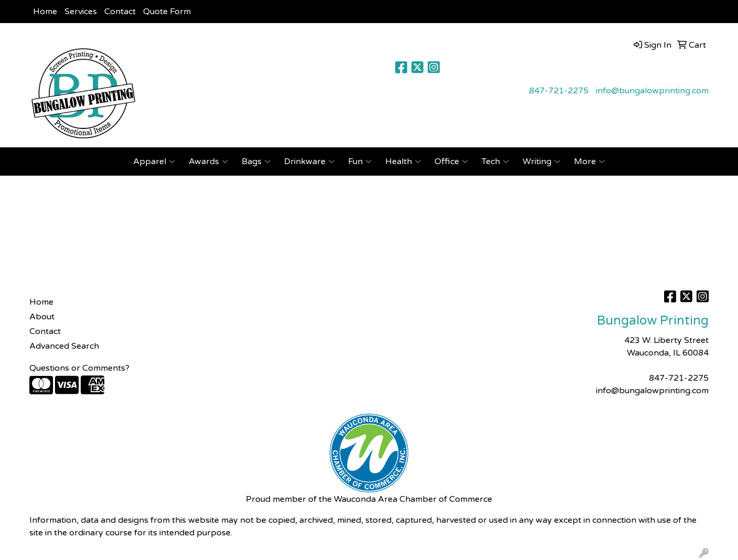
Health (403, 161)
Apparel (154, 161)
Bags (256, 161)
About (42, 317)
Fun (360, 161)
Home (45, 12)
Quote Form (167, 12)
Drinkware (309, 161)
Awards (208, 161)
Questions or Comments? (79, 368)
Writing (541, 161)
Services (81, 12)
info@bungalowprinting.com (652, 91)
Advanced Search (64, 346)
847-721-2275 (559, 91)
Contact (120, 12)
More (589, 161)
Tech (495, 161)
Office (451, 161)
